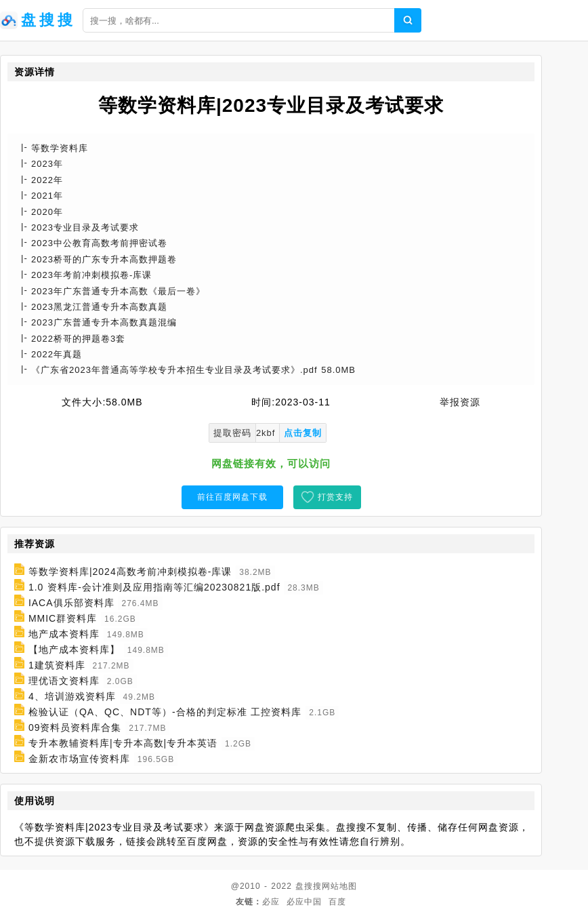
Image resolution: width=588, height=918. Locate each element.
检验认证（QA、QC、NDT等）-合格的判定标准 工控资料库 (165, 712)
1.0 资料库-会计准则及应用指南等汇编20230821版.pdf (154, 587)
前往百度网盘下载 (232, 497)
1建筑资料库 (57, 665)
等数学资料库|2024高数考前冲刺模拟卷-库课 (130, 572)
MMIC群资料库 (63, 618)
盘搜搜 (309, 886)
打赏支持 (335, 497)
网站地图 (339, 886)
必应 (271, 902)
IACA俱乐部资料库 (71, 603)
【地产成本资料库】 (74, 650)
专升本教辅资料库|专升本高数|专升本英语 (123, 743)
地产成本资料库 (64, 634)
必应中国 (304, 902)
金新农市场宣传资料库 (79, 759)
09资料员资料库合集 (75, 727)
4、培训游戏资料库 (72, 696)
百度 (337, 902)
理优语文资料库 (64, 681)
